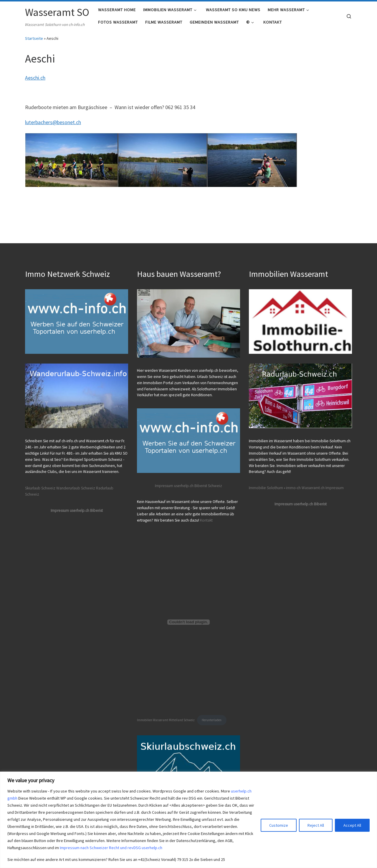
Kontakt (206, 520)
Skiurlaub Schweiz (40, 488)
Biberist (201, 486)
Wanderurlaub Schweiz (76, 488)
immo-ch (293, 488)
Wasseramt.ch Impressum (323, 488)
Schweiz (215, 486)
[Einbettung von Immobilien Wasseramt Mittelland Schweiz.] (188, 622)
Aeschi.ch (35, 82)
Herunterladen (212, 720)
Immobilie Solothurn (266, 488)
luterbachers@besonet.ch (53, 126)
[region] (188, 820)
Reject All (316, 825)
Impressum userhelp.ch (174, 486)
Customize (279, 825)
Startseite (34, 42)
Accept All (352, 825)
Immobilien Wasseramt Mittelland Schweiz (166, 720)
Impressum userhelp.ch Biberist (77, 511)
